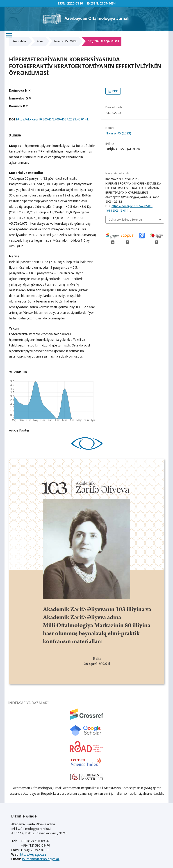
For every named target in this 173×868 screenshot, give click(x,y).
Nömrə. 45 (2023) (65, 41)
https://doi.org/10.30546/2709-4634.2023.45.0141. (53, 119)
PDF (115, 91)
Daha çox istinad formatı (125, 219)
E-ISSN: (93, 3)
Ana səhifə (19, 41)
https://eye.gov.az (33, 854)
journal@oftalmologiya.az (41, 859)
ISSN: (62, 3)
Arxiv (40, 41)
